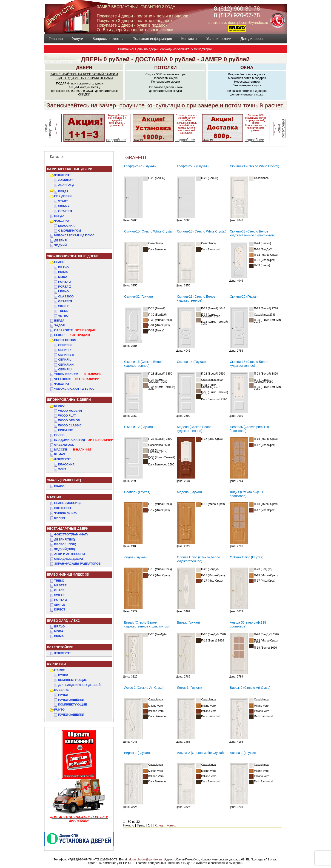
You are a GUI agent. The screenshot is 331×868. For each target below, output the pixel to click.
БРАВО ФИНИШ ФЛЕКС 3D (68, 574)
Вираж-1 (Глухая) (137, 753)
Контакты (189, 39)
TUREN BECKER (78, 374)
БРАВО (59, 262)
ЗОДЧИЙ (61, 245)
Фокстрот (63, 384)
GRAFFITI (65, 211)
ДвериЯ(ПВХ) (65, 539)
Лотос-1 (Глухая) (189, 688)
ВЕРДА (63, 191)
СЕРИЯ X (65, 350)
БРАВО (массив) (67, 503)
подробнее (116, 140)
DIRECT (60, 609)
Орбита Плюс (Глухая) (247, 557)
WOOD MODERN (70, 411)
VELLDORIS (77, 379)
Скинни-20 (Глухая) (244, 297)
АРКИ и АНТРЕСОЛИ (70, 554)
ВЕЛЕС (59, 435)
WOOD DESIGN (69, 420)
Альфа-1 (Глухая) (243, 753)
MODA (59, 631)
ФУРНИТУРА (57, 664)
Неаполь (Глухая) (137, 492)
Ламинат (66, 180)
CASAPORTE (75, 330)
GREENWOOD (64, 445)
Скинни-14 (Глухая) (191, 362)
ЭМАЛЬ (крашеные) (64, 480)
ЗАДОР (60, 325)
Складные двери (69, 559)
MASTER (61, 585)
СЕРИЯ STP (67, 355)
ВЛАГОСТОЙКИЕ (60, 647)
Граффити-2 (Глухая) (193, 166)
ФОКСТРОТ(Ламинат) (71, 534)
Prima (63, 272)
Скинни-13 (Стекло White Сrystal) (202, 231)
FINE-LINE (66, 430)
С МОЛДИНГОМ (70, 231)
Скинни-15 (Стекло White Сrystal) (149, 231)
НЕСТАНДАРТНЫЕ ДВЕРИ (68, 529)
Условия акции (219, 39)
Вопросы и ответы (108, 39)
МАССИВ (73, 449)
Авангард (66, 185)
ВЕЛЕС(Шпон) (65, 544)
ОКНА (247, 67)
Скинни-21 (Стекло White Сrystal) (254, 166)
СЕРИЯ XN (66, 365)
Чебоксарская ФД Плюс (74, 389)
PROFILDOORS (65, 340)
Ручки (63, 675)
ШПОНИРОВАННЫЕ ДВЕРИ (69, 400)
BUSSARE (62, 690)
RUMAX (60, 454)
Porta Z (65, 287)
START (63, 201)
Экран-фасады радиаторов (78, 564)
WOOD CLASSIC (70, 425)
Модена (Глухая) (189, 492)
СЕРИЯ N (65, 345)
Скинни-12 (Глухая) (138, 427)
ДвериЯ (61, 240)
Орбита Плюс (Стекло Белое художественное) (198, 559)
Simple (64, 306)
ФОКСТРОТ (63, 175)
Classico (66, 296)
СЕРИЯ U (65, 369)
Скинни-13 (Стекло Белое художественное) (249, 364)
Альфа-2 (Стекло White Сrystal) (200, 753)
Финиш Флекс (66, 513)
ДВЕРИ (84, 67)
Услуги (78, 39)
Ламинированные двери (70, 169)
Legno (63, 291)
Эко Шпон (63, 508)
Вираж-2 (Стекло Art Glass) (250, 688)
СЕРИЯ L (65, 360)
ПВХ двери (63, 196)
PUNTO (59, 710)
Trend (63, 311)
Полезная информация (152, 39)
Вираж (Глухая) (188, 622)
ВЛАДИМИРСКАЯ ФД (84, 440)
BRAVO (60, 626)
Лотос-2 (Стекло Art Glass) (144, 688)
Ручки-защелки (71, 715)
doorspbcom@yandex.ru (145, 859)
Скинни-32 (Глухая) (138, 297)
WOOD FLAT (67, 416)
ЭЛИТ (62, 469)
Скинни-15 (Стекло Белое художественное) (143, 364)
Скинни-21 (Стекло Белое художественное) (196, 298)
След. (160, 825)
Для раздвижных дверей (79, 685)
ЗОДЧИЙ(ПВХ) (65, 549)
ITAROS (60, 670)
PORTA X (61, 600)
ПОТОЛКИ (165, 67)
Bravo (63, 267)
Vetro (63, 316)
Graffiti (65, 301)
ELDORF (72, 335)
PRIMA (59, 636)
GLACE (60, 590)
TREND (59, 581)
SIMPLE (60, 605)
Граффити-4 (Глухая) (140, 166)
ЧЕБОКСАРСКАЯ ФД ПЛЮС (74, 235)
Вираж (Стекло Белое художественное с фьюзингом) (147, 624)
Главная (56, 39)
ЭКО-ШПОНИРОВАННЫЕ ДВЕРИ (73, 256)
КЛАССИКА (66, 226)
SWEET (60, 595)
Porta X (65, 282)
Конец (171, 825)
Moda (63, 277)
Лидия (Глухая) (135, 557)
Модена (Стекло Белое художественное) (194, 429)
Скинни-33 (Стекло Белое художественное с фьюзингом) (253, 233)
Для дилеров (251, 39)
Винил (60, 518)
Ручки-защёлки (71, 700)
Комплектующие (73, 680)
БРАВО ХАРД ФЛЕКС (63, 621)
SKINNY (64, 206)
